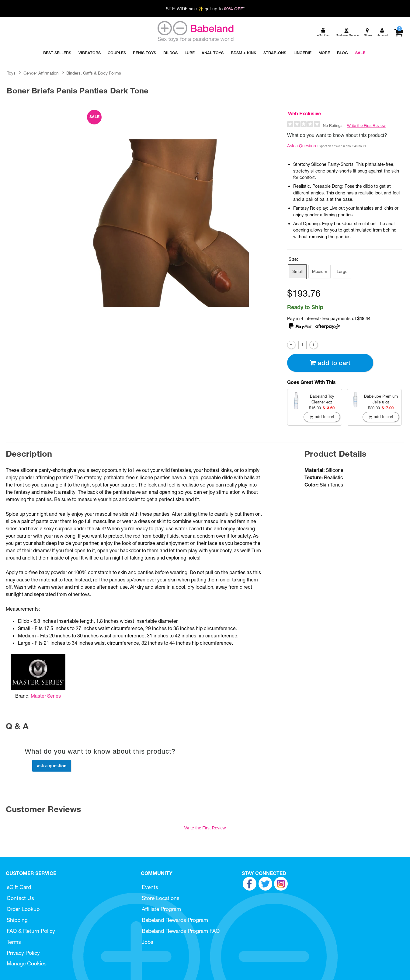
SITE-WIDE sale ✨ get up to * (205, 9)
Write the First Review (366, 126)
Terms (14, 942)
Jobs (148, 942)
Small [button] (297, 271)
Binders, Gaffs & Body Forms (94, 73)
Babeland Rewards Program (175, 920)
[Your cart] (399, 33)
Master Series (46, 696)
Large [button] (342, 271)
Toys (11, 73)
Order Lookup (23, 909)
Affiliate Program (161, 909)
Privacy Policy (23, 953)
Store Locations (161, 898)
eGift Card (19, 887)
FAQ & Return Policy (31, 931)
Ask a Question (302, 146)
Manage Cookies (27, 963)
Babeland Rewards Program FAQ (181, 931)
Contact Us (20, 898)
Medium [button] (320, 271)
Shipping (17, 920)
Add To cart (330, 363)
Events (150, 887)
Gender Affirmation (41, 73)
